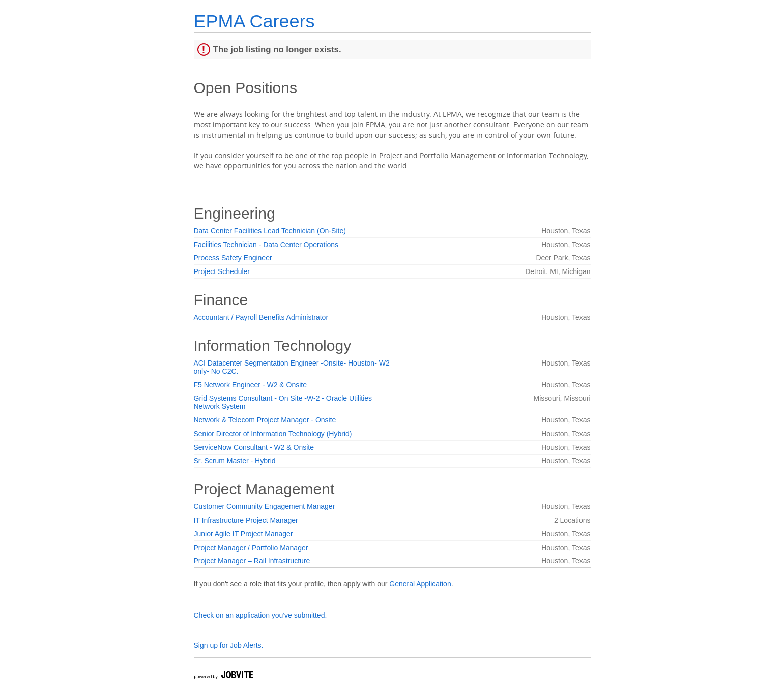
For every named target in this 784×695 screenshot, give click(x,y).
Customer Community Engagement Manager (265, 506)
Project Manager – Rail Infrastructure (252, 561)
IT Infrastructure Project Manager (246, 520)
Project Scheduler (222, 271)
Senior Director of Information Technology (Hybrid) (273, 434)
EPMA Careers (254, 21)
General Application (420, 584)
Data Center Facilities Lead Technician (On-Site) (270, 231)
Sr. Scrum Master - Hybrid (235, 461)
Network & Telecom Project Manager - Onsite (265, 420)
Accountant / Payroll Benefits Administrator (261, 317)
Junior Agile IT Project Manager (243, 534)
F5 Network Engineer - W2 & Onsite (251, 385)
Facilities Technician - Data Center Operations (266, 245)
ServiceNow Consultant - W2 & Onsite (254, 447)
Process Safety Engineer (233, 258)
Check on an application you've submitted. (260, 615)
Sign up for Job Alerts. (229, 645)
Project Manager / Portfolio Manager (251, 548)
